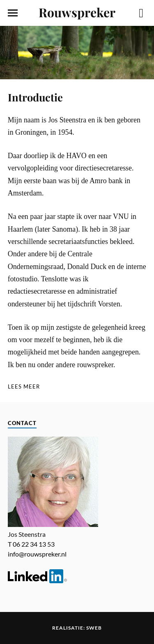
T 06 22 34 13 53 (31, 544)
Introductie (35, 97)
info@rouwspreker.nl (37, 554)
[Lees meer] (24, 387)
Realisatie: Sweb (77, 628)
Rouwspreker (77, 12)
